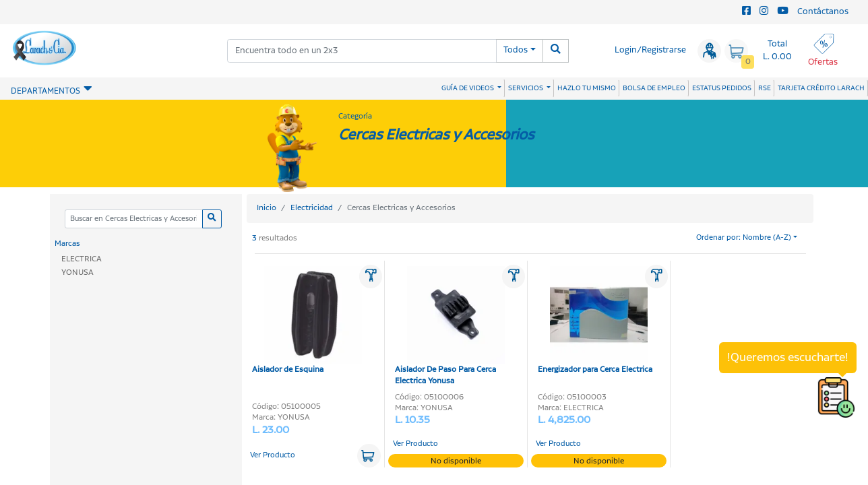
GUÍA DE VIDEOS (468, 88)
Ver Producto (273, 455)
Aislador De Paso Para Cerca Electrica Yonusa (450, 326)
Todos (516, 50)
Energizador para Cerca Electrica (595, 321)
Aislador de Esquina (307, 321)
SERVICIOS (526, 88)
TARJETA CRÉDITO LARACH (821, 88)
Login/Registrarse (650, 50)
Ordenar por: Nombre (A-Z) (744, 238)
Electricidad (312, 208)
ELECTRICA (82, 259)
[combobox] (362, 51)
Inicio (267, 208)
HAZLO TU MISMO (587, 88)
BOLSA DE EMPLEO (654, 88)
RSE (765, 88)
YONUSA (77, 272)
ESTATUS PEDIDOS (722, 88)
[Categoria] (133, 219)
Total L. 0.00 (777, 51)
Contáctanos (823, 12)
